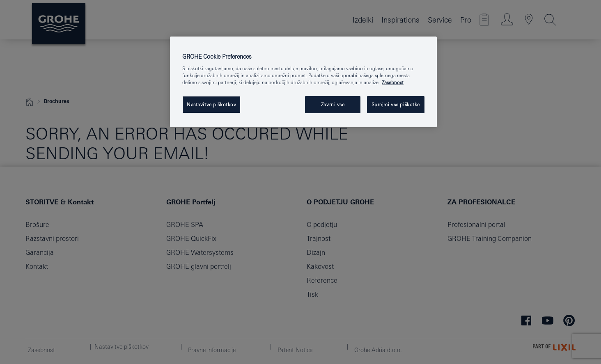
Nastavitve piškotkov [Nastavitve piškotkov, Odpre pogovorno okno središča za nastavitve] (211, 104)
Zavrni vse (333, 104)
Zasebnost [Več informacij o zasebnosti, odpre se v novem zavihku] (393, 82)
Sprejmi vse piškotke (396, 104)
